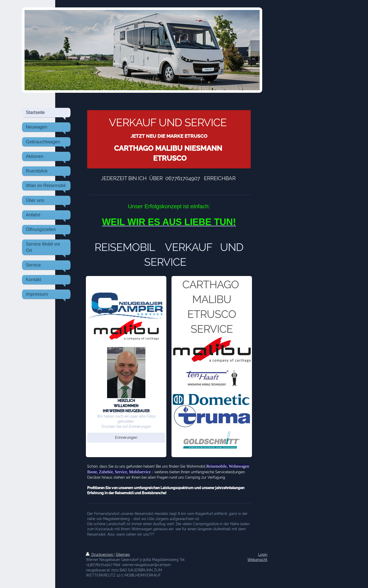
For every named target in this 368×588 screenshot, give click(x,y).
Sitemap (123, 554)
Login (263, 554)
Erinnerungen (126, 437)
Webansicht (257, 560)
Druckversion (100, 554)
